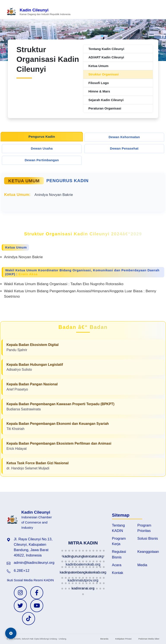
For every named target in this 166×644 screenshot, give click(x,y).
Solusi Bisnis (148, 538)
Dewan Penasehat (124, 148)
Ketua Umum (98, 66)
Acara (117, 565)
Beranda (104, 639)
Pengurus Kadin (42, 136)
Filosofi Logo (99, 83)
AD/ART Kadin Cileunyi (106, 57)
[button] (62, 551)
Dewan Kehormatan (124, 137)
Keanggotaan (148, 552)
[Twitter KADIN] (20, 606)
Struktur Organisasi (104, 74)
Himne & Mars (99, 91)
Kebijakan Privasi (123, 639)
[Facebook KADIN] (37, 593)
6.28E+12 (22, 571)
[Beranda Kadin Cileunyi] (38, 12)
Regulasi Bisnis (119, 554)
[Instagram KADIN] (20, 593)
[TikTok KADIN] (29, 619)
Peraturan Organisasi (105, 108)
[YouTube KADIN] (37, 606)
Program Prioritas (144, 528)
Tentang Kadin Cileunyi (106, 49)
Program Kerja (119, 541)
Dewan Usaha (42, 148)
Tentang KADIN (118, 528)
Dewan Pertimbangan (42, 160)
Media (142, 565)
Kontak (118, 573)
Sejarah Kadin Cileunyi (106, 100)
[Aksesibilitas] (11, 633)
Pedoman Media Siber (149, 639)
